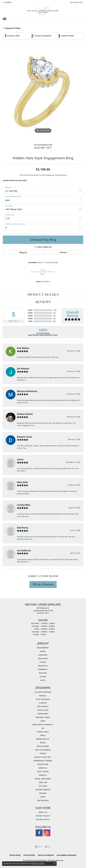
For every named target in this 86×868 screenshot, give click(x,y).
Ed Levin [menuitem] (43, 786)
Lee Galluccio (24, 550)
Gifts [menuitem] (43, 680)
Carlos (20, 459)
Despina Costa (24, 437)
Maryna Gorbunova (27, 391)
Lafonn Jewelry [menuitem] (43, 790)
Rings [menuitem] (43, 651)
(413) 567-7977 (43, 148)
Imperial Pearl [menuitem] (43, 717)
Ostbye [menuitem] (43, 753)
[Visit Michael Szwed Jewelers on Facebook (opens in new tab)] (39, 833)
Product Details (43, 295)
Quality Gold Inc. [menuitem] (43, 757)
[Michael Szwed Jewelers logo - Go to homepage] (43, 11)
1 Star (30, 321)
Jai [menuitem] (43, 728)
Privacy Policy (43, 816)
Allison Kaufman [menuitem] (43, 692)
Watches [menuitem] (43, 673)
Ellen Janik (22, 482)
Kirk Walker (23, 348)
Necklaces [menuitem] (43, 659)
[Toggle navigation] (5, 19)
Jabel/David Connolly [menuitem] (43, 725)
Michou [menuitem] (43, 793)
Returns (63, 252)
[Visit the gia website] (38, 847)
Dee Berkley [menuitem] (43, 707)
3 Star (30, 316)
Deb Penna (23, 528)
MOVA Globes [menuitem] (43, 746)
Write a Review (43, 584)
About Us (43, 812)
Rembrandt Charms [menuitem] (43, 761)
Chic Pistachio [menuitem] (43, 699)
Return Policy (43, 819)
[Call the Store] (43, 613)
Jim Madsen (23, 369)
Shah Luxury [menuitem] (43, 772)
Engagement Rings (13, 28)
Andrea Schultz (25, 414)
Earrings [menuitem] (43, 655)
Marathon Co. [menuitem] (43, 739)
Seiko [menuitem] (43, 797)
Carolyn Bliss (24, 505)
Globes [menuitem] (43, 677)
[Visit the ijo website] (48, 847)
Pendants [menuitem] (43, 669)
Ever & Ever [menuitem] (43, 710)
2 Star (30, 318)
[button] (7, 2)
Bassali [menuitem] (43, 696)
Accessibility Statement (67, 855)
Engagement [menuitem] (43, 648)
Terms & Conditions (46, 855)
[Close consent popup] (54, 864)
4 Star (30, 313)
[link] (76, 2)
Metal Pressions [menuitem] (43, 779)
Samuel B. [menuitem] (43, 768)
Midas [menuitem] (43, 743)
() (55, 310)
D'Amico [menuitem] (43, 703)
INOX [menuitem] (43, 721)
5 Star (30, 310)
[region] (43, 94)
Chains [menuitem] (43, 662)
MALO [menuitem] (43, 735)
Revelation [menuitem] (43, 764)
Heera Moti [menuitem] (43, 714)
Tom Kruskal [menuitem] (43, 800)
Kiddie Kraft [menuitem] (43, 732)
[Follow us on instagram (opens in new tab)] (47, 833)
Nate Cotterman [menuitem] (43, 750)
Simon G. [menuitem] (43, 775)
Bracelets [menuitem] (43, 666)
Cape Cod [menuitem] (43, 782)
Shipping (23, 252)
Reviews (43, 302)
